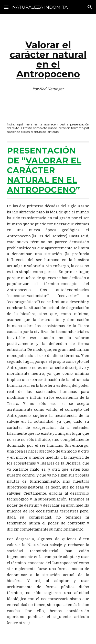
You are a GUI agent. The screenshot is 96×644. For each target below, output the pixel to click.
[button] (6, 7)
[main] (48, 64)
